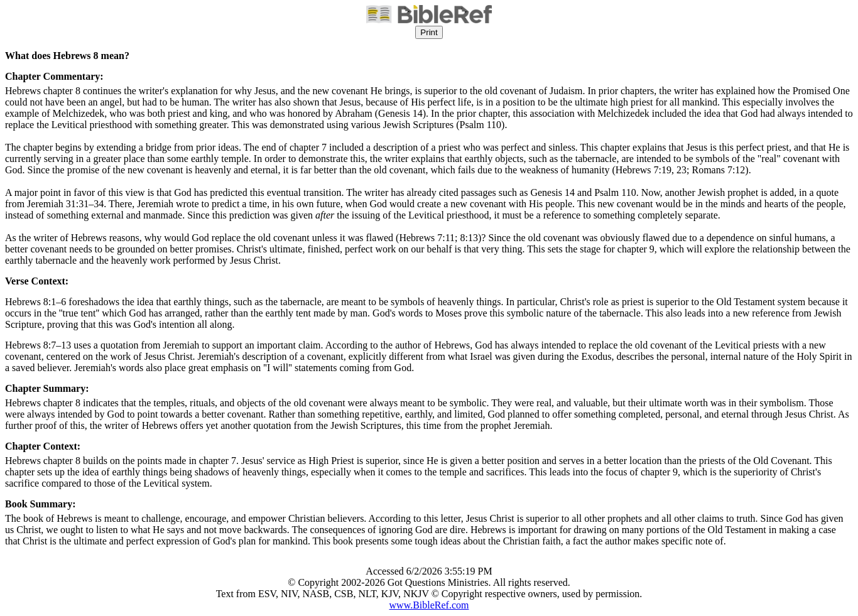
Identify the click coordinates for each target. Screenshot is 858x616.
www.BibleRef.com (429, 605)
